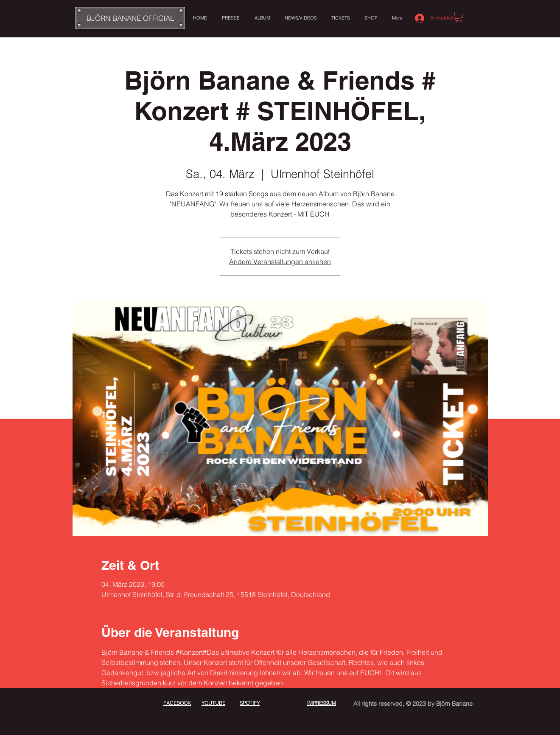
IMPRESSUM (322, 703)
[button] (459, 17)
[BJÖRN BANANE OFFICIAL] (130, 18)
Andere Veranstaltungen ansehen (280, 262)
